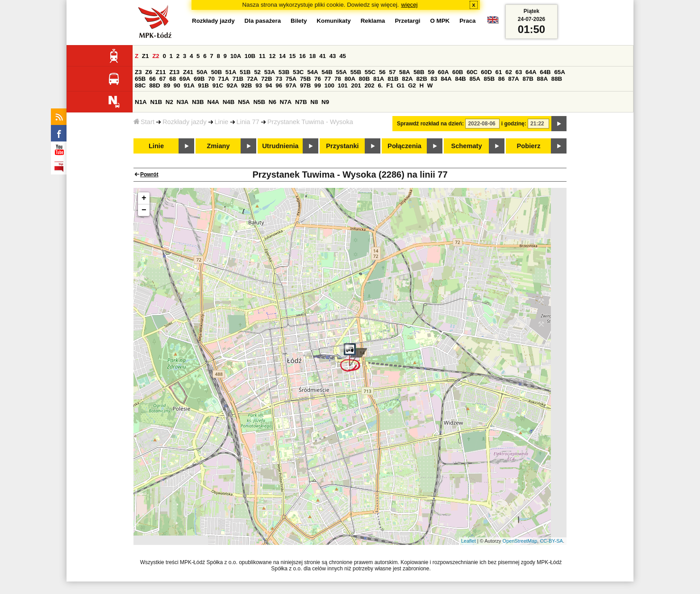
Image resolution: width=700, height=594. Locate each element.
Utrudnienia (280, 146)
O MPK (440, 21)
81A (379, 79)
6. (380, 85)
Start (144, 122)
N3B (198, 102)
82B (421, 79)
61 (498, 72)
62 (509, 72)
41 (323, 56)
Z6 (149, 72)
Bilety (299, 21)
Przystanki (342, 146)
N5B (259, 102)
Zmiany (218, 146)
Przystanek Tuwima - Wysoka (310, 122)
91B (204, 85)
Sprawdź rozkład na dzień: (430, 124)
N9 (325, 102)
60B (458, 72)
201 (356, 85)
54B (327, 72)
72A (252, 79)
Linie (222, 122)
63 (519, 72)
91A (189, 85)
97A (291, 85)
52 (257, 72)
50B (217, 72)
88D (154, 85)
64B (545, 72)
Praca (467, 21)
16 (302, 56)
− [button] (144, 210)
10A (236, 56)
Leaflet (469, 541)
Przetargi (407, 21)
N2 (169, 102)
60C (472, 72)
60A (443, 72)
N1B (156, 102)
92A (232, 85)
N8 (314, 102)
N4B (229, 102)
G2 (412, 85)
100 (329, 85)
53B (284, 72)
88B (557, 79)
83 (434, 79)
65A (559, 72)
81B (393, 79)
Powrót (149, 174)
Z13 (174, 72)
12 (272, 56)
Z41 (188, 72)
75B (305, 79)
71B (238, 79)
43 (333, 56)
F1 (390, 85)
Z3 (138, 72)
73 (279, 79)
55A (341, 72)
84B (460, 79)
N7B (301, 102)
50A (202, 72)
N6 (273, 102)
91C (218, 85)
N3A (183, 102)
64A (531, 72)
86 (502, 79)
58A (404, 72)
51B (245, 72)
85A (475, 79)
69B (199, 79)
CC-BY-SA (551, 541)
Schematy (466, 146)
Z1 (146, 56)
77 (328, 79)
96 (279, 85)
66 (152, 79)
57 (392, 72)
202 (369, 85)
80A (350, 79)
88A (542, 79)
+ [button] (144, 198)
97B (305, 85)
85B (489, 79)
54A (312, 72)
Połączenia (404, 146)
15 (293, 56)
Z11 (161, 72)
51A (231, 72)
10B (250, 56)
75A (291, 79)
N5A (244, 102)
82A (407, 79)
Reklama (373, 21)
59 (431, 72)
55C (370, 72)
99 (318, 85)
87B (528, 79)
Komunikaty (333, 21)
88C (140, 85)
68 (173, 79)
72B (267, 79)
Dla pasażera (263, 21)
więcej (410, 5)
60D (486, 72)
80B (364, 79)
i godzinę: (514, 124)
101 (343, 85)
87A (513, 79)
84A (446, 79)
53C (298, 72)
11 (262, 56)
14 (282, 56)
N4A (213, 102)
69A (185, 79)
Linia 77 (248, 122)
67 (163, 79)
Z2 (156, 56)
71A (224, 79)
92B (246, 85)
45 (343, 56)
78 (338, 79)
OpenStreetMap (520, 541)
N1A (141, 102)
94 (269, 85)
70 (211, 79)
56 (382, 72)
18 (313, 56)
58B (419, 72)
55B (356, 72)
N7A (286, 102)
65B (140, 79)
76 (318, 79)
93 (259, 85)
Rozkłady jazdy (185, 122)
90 (177, 85)
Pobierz (529, 146)
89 (167, 85)
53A (270, 72)
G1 (401, 85)
